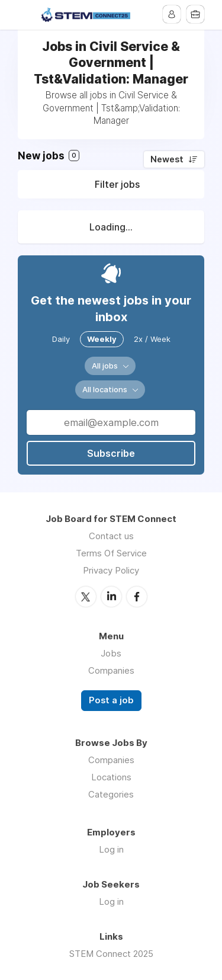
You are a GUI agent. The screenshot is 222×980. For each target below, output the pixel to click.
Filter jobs (117, 184)
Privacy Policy (111, 570)
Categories (111, 794)
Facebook (137, 597)
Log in (111, 849)
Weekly (102, 339)
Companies (111, 670)
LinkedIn (111, 597)
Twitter (86, 597)
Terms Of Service (111, 553)
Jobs (111, 653)
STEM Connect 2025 (111, 954)
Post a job (111, 700)
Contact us (111, 536)
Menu (27, 15)
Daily (61, 339)
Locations (111, 777)
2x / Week (152, 339)
